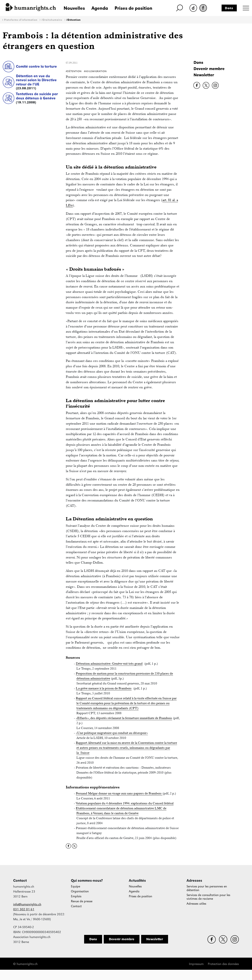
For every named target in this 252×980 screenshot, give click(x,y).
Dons (229, 8)
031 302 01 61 (24, 909)
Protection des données (223, 964)
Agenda (100, 8)
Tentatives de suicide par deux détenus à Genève (37, 96)
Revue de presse (82, 901)
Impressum (196, 964)
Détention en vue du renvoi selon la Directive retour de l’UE (36, 80)
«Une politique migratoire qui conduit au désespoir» (112, 733)
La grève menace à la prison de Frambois (104, 688)
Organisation (80, 891)
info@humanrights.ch (27, 904)
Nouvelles (74, 8)
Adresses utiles (196, 904)
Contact (76, 906)
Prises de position (133, 8)
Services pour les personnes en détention (207, 888)
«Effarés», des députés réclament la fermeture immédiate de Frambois (124, 718)
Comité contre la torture (36, 66)
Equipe (76, 886)
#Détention (73, 20)
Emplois (76, 896)
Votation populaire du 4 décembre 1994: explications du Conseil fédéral (125, 803)
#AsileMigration (95, 71)
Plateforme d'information (21, 20)
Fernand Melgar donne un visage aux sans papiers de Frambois (119, 793)
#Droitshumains (52, 20)
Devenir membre (209, 69)
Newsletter (204, 75)
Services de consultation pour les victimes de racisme (208, 897)
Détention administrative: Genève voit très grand (109, 664)
